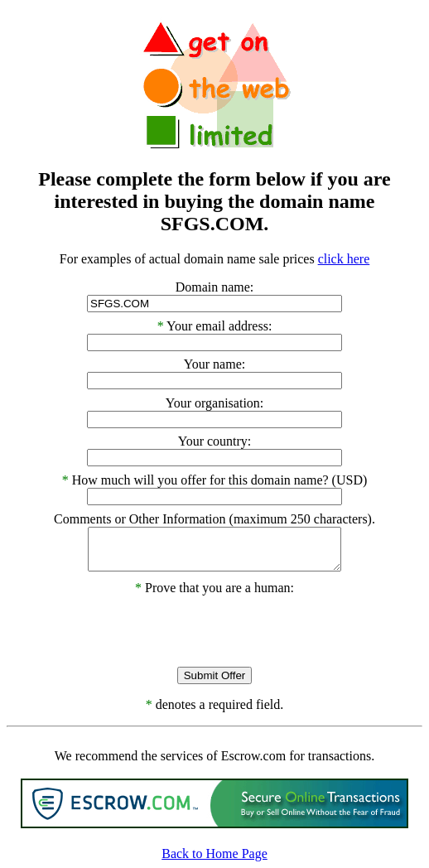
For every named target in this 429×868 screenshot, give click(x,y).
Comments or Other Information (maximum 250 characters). (214, 519)
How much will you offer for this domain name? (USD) (220, 480)
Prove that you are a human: (214, 588)
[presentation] (214, 628)
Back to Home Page (214, 854)
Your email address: (219, 326)
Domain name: (215, 287)
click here (344, 259)
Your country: (215, 441)
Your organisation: (215, 403)
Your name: (214, 364)
